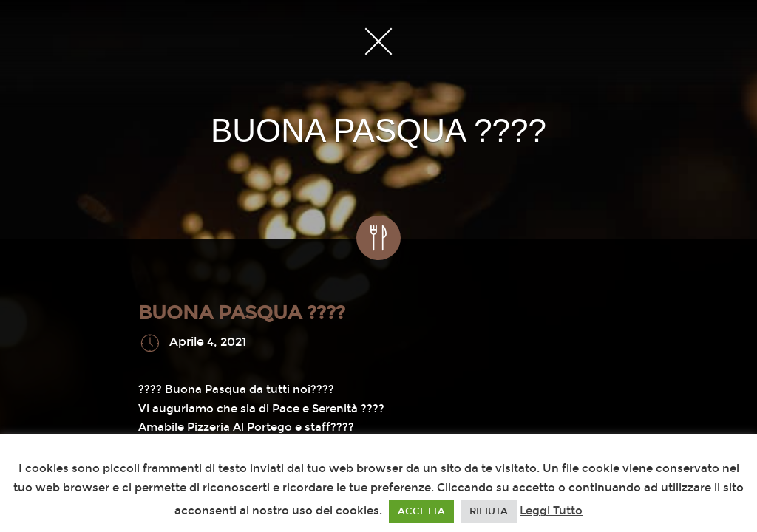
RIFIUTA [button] (489, 511)
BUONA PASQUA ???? (242, 313)
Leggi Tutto (551, 511)
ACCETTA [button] (421, 511)
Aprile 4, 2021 (208, 342)
